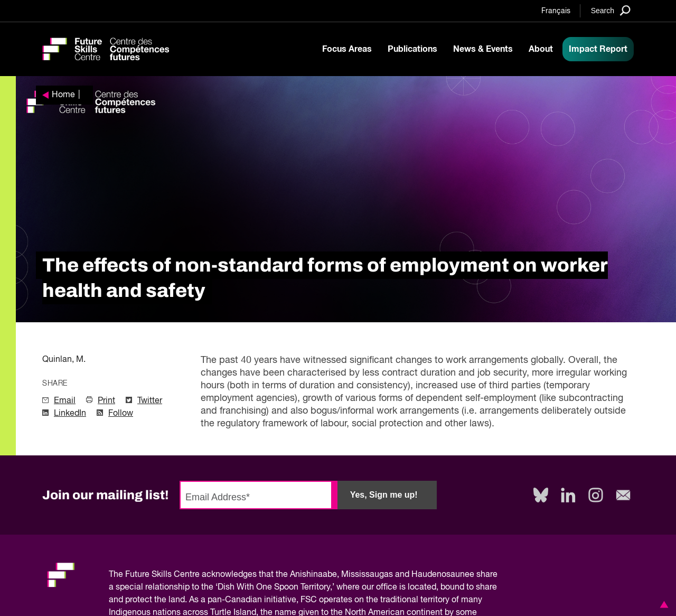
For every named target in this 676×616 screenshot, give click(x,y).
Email (65, 401)
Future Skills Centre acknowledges (191, 575)
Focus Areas (347, 49)
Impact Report (598, 49)
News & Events (483, 49)
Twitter (150, 401)
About (541, 49)
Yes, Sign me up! (384, 495)
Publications (412, 49)
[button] (662, 604)
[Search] (611, 10)
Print (106, 401)
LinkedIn (70, 414)
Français (556, 11)
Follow (121, 414)
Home (63, 95)
